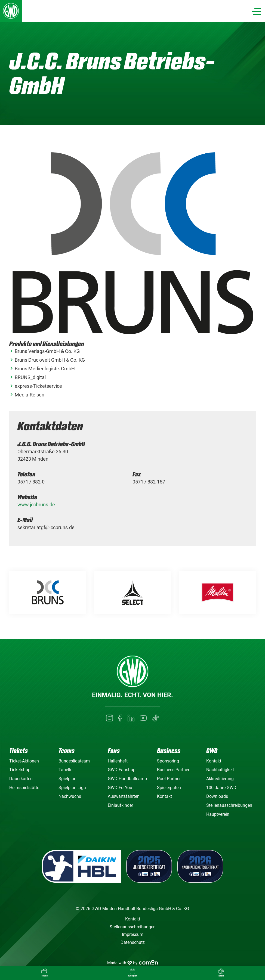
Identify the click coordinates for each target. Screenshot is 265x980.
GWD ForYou (120, 788)
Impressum (133, 934)
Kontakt (164, 796)
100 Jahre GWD (221, 788)
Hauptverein (218, 814)
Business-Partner (173, 770)
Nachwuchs (70, 796)
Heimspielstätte (24, 788)
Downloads (217, 796)
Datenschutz (133, 942)
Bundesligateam (74, 761)
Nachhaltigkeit (220, 770)
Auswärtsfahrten (124, 796)
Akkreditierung (220, 779)
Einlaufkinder (120, 805)
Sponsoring (168, 761)
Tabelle (65, 770)
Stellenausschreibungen (229, 805)
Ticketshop (20, 770)
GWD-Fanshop (122, 770)
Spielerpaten (169, 788)
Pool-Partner (169, 779)
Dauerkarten (21, 779)
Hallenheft (118, 761)
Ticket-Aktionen (24, 761)
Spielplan (67, 779)
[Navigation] (257, 12)
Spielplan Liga (72, 788)
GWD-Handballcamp (127, 779)
